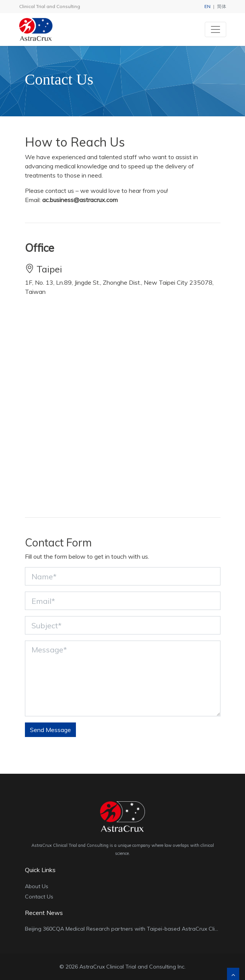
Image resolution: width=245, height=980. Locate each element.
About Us (37, 886)
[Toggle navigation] (215, 29)
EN (207, 6)
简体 (222, 6)
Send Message (50, 730)
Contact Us (39, 897)
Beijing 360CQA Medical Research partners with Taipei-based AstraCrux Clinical (126, 929)
